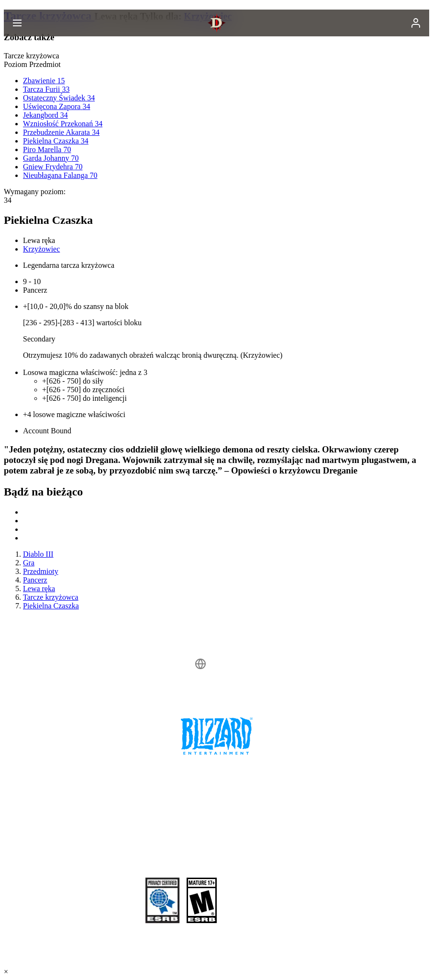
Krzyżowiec (41, 249)
